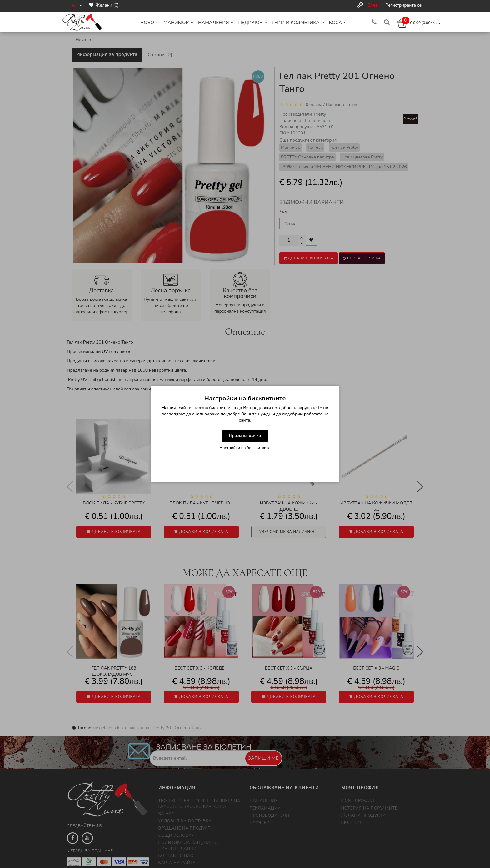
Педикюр (253, 23)
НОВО (150, 23)
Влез (372, 5)
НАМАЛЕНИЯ (216, 23)
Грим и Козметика (298, 23)
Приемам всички (245, 436)
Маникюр (179, 23)
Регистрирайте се (404, 5)
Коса (338, 23)
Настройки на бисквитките (245, 448)
